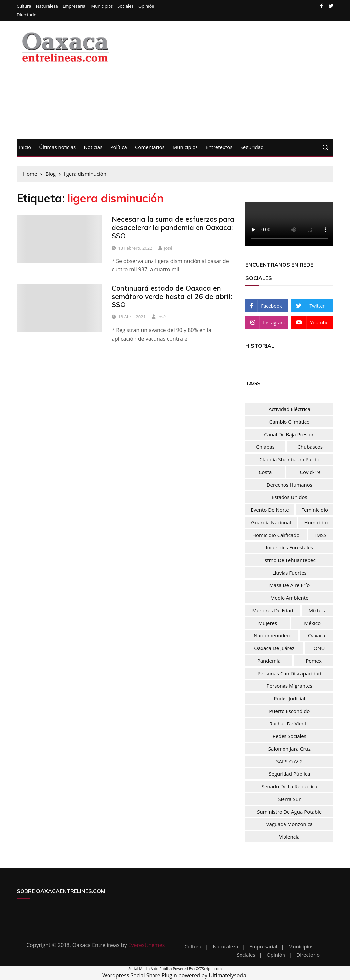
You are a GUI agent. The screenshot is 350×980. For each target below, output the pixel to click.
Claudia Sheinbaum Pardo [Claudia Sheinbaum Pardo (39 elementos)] (289, 459)
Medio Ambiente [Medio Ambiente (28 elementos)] (289, 598)
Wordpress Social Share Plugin (140, 975)
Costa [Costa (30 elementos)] (265, 472)
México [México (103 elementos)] (312, 623)
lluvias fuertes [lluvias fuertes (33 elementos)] (289, 573)
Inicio (25, 147)
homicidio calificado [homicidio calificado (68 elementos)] (276, 535)
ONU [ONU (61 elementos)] (319, 648)
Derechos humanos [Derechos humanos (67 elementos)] (289, 485)
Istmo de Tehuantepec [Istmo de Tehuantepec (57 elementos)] (289, 560)
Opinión (146, 6)
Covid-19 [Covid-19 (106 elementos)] (310, 472)
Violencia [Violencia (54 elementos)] (289, 837)
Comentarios (150, 147)
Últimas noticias (57, 147)
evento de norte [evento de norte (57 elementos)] (270, 510)
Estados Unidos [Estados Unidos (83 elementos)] (289, 497)
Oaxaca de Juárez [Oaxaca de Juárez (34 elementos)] (274, 648)
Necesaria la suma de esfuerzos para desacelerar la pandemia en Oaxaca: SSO (173, 227)
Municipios (102, 6)
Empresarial (74, 6)
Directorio (26, 15)
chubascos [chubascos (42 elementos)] (310, 447)
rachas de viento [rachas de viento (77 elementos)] (289, 723)
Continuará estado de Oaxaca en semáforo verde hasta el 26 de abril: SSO (172, 296)
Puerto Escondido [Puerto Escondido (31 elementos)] (289, 711)
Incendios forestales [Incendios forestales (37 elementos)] (289, 547)
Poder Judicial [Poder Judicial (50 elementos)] (289, 698)
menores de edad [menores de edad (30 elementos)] (273, 610)
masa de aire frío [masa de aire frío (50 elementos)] (289, 585)
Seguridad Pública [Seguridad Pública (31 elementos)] (289, 774)
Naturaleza (47, 6)
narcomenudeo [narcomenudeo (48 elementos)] (272, 635)
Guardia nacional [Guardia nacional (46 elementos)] (271, 522)
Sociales (125, 6)
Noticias (93, 147)
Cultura (24, 6)
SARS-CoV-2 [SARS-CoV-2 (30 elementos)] (289, 761)
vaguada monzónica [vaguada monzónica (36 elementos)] (289, 824)
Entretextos (219, 147)
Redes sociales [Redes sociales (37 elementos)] (289, 736)
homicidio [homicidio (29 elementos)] (316, 522)
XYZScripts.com (209, 969)
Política (118, 147)
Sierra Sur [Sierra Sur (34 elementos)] (289, 799)
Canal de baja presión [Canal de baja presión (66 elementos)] (289, 434)
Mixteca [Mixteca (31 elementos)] (318, 610)
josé (168, 248)
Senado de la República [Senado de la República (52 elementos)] (289, 786)
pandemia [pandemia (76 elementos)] (269, 661)
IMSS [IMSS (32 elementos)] (321, 535)
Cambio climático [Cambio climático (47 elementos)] (289, 422)
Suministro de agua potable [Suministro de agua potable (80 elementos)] (289, 812)
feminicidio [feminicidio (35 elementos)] (315, 510)
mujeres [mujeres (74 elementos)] (268, 623)
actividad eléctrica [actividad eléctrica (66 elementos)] (289, 409)
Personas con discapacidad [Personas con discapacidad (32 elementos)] (289, 673)
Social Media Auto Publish (150, 969)
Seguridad (252, 147)
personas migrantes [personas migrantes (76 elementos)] (289, 686)
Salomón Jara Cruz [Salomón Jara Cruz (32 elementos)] (289, 749)
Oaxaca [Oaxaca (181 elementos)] (317, 635)
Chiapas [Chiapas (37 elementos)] (265, 447)
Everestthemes (147, 945)
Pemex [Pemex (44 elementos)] (314, 661)
